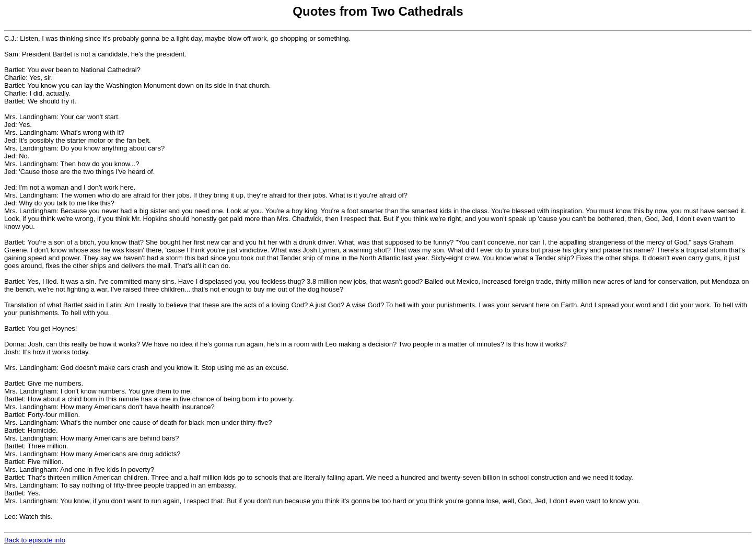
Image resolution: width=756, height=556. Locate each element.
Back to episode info (35, 540)
